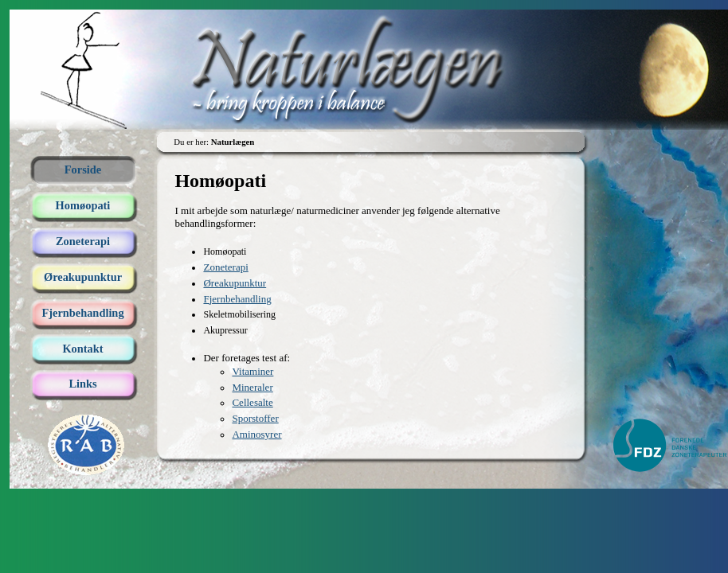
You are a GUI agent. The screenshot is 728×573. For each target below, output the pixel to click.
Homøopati (83, 205)
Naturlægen (369, 41)
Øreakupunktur (83, 277)
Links (82, 384)
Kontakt (82, 349)
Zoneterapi (83, 241)
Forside (83, 170)
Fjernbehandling (82, 313)
